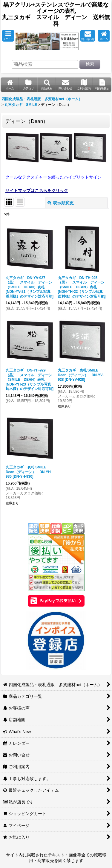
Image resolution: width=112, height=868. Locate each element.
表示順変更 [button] (61, 203)
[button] (8, 36)
